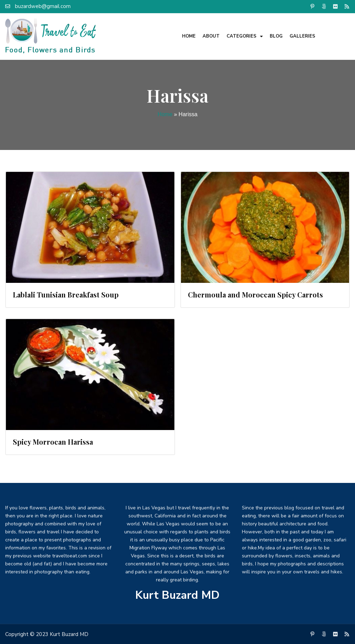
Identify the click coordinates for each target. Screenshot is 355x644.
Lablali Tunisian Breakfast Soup (66, 295)
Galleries (302, 36)
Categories (245, 36)
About (211, 36)
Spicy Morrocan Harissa (53, 442)
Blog (276, 36)
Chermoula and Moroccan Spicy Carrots (255, 295)
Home (189, 36)
